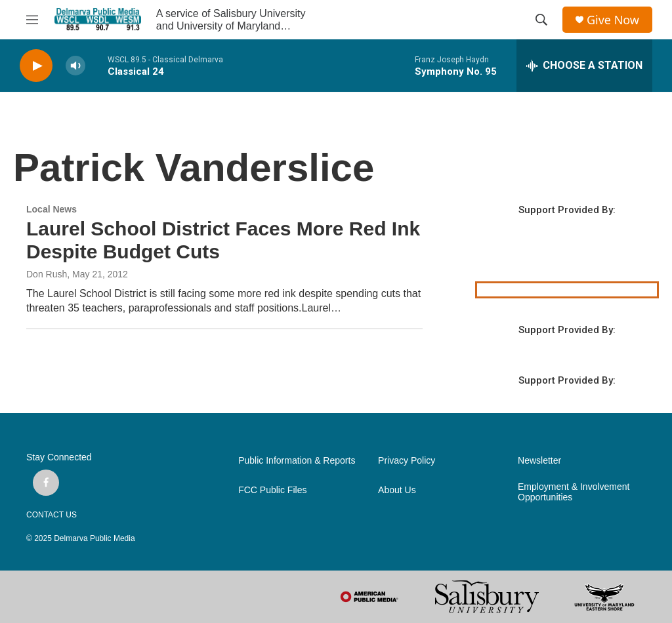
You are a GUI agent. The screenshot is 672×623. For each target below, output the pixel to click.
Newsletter (539, 461)
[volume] (75, 66)
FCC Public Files (272, 490)
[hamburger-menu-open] (32, 20)
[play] (36, 66)
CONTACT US (52, 515)
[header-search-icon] (541, 20)
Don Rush (47, 274)
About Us (397, 490)
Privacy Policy (407, 461)
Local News (52, 209)
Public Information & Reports (297, 461)
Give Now (613, 20)
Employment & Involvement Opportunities (574, 492)
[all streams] (584, 66)
